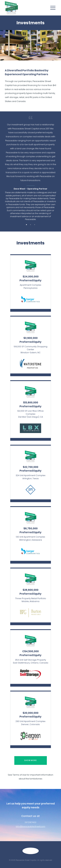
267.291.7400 (30, 822)
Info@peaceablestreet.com (30, 826)
